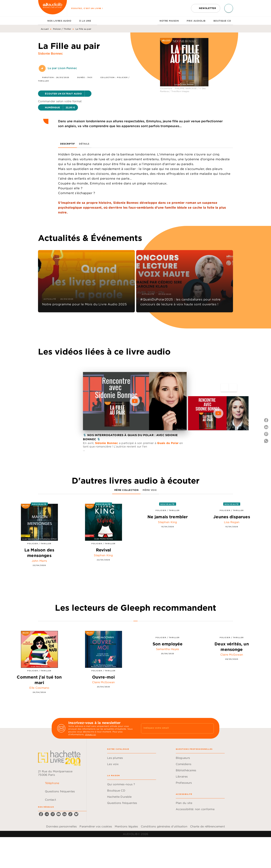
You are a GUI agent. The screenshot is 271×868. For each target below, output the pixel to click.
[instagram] (53, 814)
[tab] (42, 21)
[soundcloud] (47, 814)
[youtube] (59, 814)
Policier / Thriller (62, 29)
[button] (206, 8)
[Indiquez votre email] (173, 728)
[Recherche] (229, 8)
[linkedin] (64, 814)
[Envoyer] (210, 728)
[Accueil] (53, 8)
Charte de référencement (207, 826)
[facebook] (41, 814)
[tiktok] (70, 814)
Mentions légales (126, 826)
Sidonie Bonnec (50, 53)
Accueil (45, 29)
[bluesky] (76, 814)
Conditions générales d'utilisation (164, 826)
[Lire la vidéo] (135, 401)
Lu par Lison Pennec (62, 68)
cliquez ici (90, 734)
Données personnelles (61, 826)
